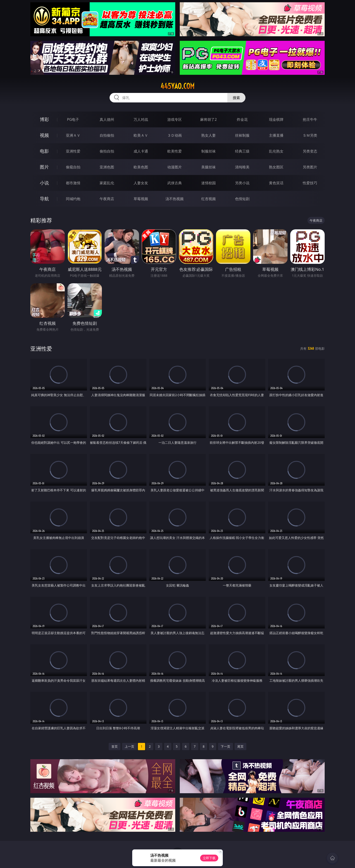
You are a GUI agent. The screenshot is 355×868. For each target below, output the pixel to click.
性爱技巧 (310, 183)
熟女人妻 (209, 135)
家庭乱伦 (107, 183)
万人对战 (141, 119)
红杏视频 (209, 199)
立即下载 (209, 858)
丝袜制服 (242, 135)
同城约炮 (73, 199)
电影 (44, 151)
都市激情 (73, 183)
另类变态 (310, 151)
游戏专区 (175, 119)
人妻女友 (141, 183)
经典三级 (242, 151)
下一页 (225, 746)
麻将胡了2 (208, 119)
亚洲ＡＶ (73, 135)
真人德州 (107, 119)
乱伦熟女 (276, 151)
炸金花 (242, 119)
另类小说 (242, 183)
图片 (44, 167)
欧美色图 (141, 167)
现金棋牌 (276, 119)
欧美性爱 (175, 151)
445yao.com (177, 86)
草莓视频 (141, 199)
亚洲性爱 (73, 151)
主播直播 (276, 135)
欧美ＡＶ (141, 135)
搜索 (236, 98)
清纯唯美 (242, 167)
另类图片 (310, 167)
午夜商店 (107, 199)
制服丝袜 (209, 151)
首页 (115, 746)
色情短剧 (242, 199)
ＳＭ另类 (310, 135)
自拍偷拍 (107, 135)
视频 (44, 135)
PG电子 (73, 119)
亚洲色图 (107, 167)
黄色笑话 (276, 183)
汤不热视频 (175, 199)
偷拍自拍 (107, 151)
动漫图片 (175, 167)
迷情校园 (209, 183)
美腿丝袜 (209, 167)
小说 (44, 183)
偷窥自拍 (73, 167)
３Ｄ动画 (175, 135)
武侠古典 (175, 183)
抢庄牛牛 (310, 119)
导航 (44, 199)
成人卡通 (141, 151)
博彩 (44, 119)
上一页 (130, 746)
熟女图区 (276, 167)
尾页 (240, 746)
